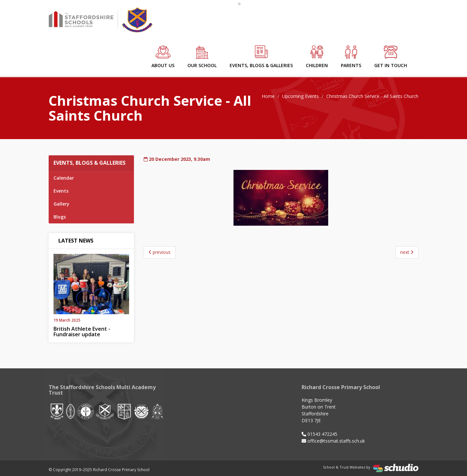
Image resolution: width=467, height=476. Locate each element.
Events (61, 191)
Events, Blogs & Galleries (261, 57)
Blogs (60, 217)
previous (160, 252)
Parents (351, 57)
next (407, 252)
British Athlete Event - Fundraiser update (82, 332)
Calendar (64, 178)
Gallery (61, 204)
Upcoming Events (300, 96)
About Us (163, 57)
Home (268, 96)
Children (317, 57)
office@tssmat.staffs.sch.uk (336, 441)
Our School (202, 57)
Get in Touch (391, 57)
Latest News (76, 241)
